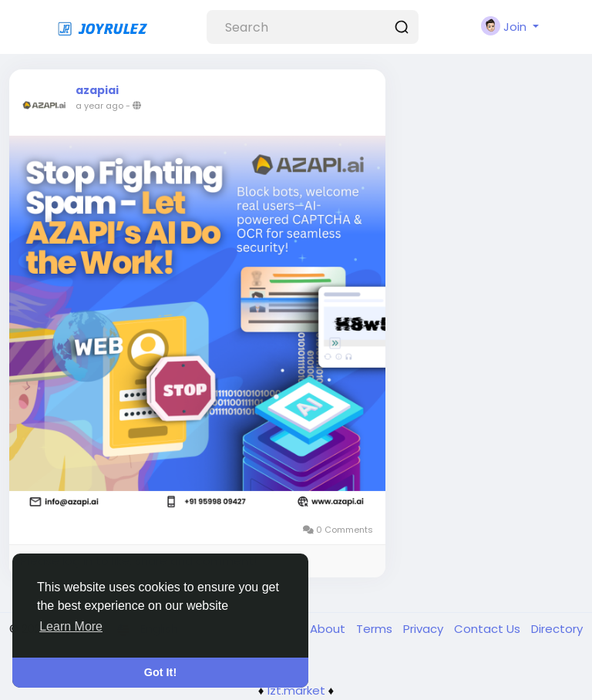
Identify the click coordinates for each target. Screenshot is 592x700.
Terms (376, 629)
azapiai (97, 90)
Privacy (425, 629)
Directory (557, 629)
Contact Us (489, 629)
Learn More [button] (71, 626)
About (329, 629)
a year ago (99, 106)
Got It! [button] (160, 672)
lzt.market (296, 690)
